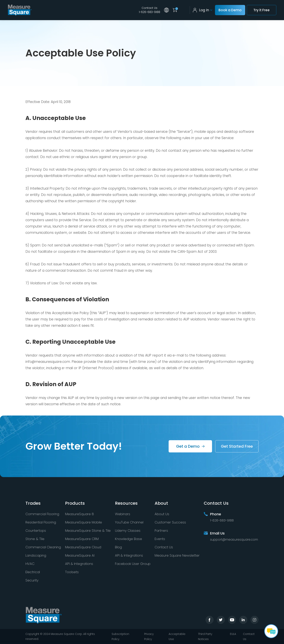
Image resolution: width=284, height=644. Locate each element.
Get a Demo (188, 446)
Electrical (33, 572)
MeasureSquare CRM (82, 539)
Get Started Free (237, 446)
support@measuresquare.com (234, 540)
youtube (232, 620)
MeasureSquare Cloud (83, 547)
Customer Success (170, 522)
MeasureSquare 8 (79, 514)
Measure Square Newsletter (177, 555)
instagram (255, 620)
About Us (162, 514)
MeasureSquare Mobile (84, 522)
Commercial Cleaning (43, 547)
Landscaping (36, 555)
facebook (210, 620)
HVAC (30, 564)
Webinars (123, 514)
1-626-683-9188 (149, 12)
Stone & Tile (35, 539)
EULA (233, 634)
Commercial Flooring (42, 514)
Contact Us (149, 8)
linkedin (243, 620)
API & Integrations (79, 564)
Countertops (36, 531)
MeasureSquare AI (80, 555)
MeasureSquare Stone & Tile (88, 531)
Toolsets (72, 572)
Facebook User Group (133, 564)
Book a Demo (230, 10)
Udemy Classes (128, 531)
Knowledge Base (128, 539)
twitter (221, 620)
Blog (118, 547)
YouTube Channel (129, 522)
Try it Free (262, 10)
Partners (161, 531)
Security (32, 580)
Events (160, 539)
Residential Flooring (41, 522)
